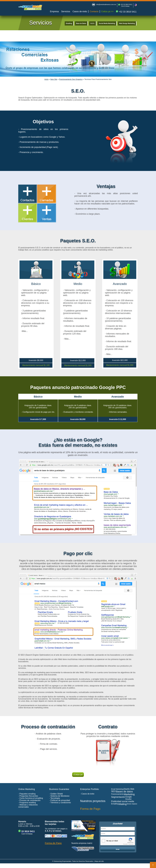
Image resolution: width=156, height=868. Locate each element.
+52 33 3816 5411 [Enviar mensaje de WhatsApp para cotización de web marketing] (126, 12)
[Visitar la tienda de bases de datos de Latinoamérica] (84, 831)
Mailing (123, 804)
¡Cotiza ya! (78, 775)
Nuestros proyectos (93, 801)
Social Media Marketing (107, 23)
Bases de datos (124, 791)
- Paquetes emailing (27, 794)
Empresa (54, 11)
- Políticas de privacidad (60, 800)
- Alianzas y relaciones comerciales (28, 806)
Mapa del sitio (99, 861)
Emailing (69, 23)
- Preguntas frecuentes (28, 796)
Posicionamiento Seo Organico (71, 79)
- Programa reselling (27, 803)
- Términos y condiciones (60, 803)
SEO (113, 791)
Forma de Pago (90, 809)
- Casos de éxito (87, 794)
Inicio (46, 79)
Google (129, 797)
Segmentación (118, 797)
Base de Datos (81, 23)
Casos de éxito (80, 11)
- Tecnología (55, 798)
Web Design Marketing (127, 23)
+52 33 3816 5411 (126, 5)
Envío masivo (132, 804)
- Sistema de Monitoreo (59, 796)
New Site (54, 79)
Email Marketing (117, 789)
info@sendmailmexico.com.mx (106, 5)
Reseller (129, 799)
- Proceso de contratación (29, 800)
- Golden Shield (56, 794)
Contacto (94, 11)
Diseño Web (129, 789)
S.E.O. (92, 23)
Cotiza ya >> (107, 11)
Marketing (129, 794)
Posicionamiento (117, 794)
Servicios (66, 11)
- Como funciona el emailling (31, 798)
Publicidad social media (123, 801)
